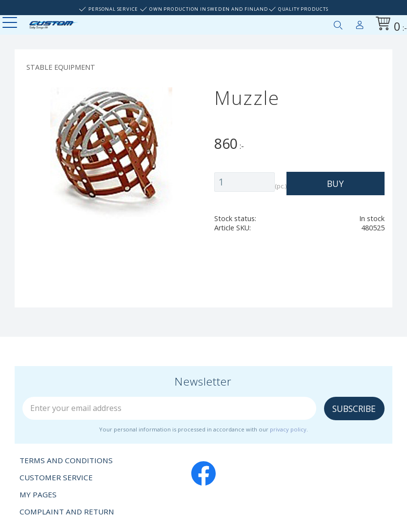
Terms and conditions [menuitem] (66, 460)
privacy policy (288, 429)
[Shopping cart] (389, 25)
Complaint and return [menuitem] (67, 512)
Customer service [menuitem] (56, 477)
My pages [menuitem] (360, 23)
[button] (11, 23)
